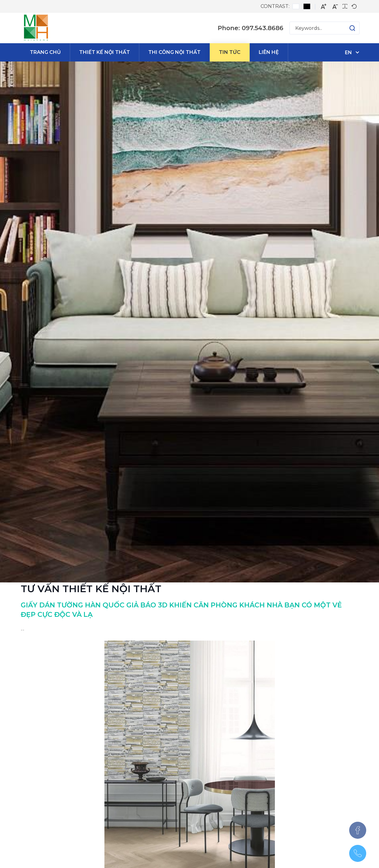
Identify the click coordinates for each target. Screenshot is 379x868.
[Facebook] (358, 830)
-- (23, 630)
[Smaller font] (335, 7)
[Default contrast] (296, 6)
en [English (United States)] (348, 53)
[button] (346, 28)
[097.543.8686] (358, 853)
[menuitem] (45, 52)
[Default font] (354, 6)
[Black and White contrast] (307, 6)
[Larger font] (324, 7)
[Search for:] (325, 28)
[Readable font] (345, 6)
